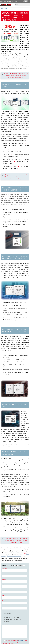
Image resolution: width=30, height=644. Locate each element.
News (7, 8)
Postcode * (4, 579)
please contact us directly (14, 556)
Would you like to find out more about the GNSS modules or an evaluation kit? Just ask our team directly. (16, 540)
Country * (4, 590)
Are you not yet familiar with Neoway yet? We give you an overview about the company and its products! (16, 76)
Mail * (3, 601)
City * (3, 585)
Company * (4, 568)
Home (2, 8)
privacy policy (21, 643)
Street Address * (5, 574)
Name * (4, 595)
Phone (3, 606)
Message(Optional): (6, 624)
